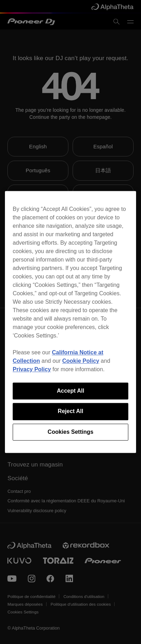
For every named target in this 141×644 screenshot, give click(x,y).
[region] (70, 322)
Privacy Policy (32, 369)
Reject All (70, 411)
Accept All (70, 391)
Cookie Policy (81, 361)
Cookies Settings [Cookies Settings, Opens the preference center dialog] (70, 432)
